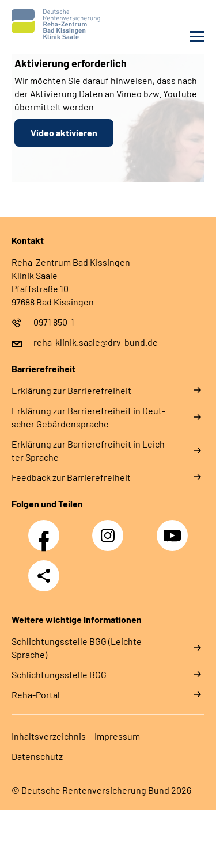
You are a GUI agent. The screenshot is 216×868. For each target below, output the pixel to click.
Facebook (47, 529)
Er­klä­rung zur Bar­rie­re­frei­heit (71, 390)
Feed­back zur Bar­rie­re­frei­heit (71, 477)
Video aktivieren (64, 133)
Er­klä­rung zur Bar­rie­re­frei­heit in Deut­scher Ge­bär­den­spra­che (88, 417)
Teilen (44, 576)
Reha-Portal (36, 695)
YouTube (174, 529)
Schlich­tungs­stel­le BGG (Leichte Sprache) (77, 648)
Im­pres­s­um (117, 736)
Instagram (111, 529)
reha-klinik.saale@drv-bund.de (96, 342)
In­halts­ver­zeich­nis (49, 736)
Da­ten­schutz (37, 756)
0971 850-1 (54, 322)
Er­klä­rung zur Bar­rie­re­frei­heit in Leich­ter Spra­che (90, 450)
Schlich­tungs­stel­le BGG (59, 674)
